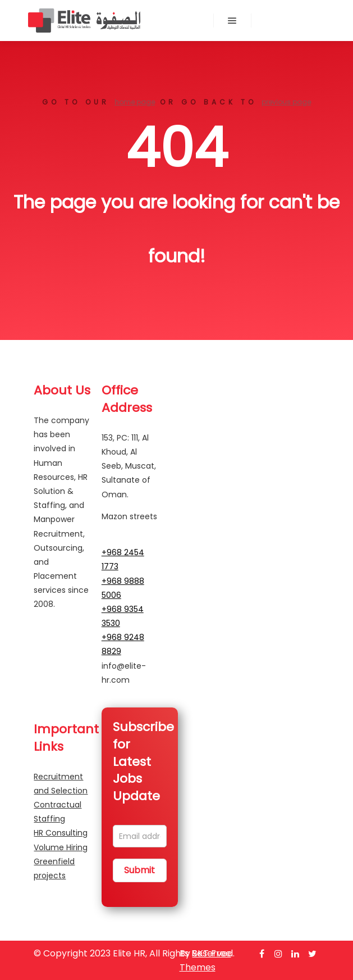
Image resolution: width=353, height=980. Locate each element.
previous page (286, 102)
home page (135, 102)
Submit (139, 870)
